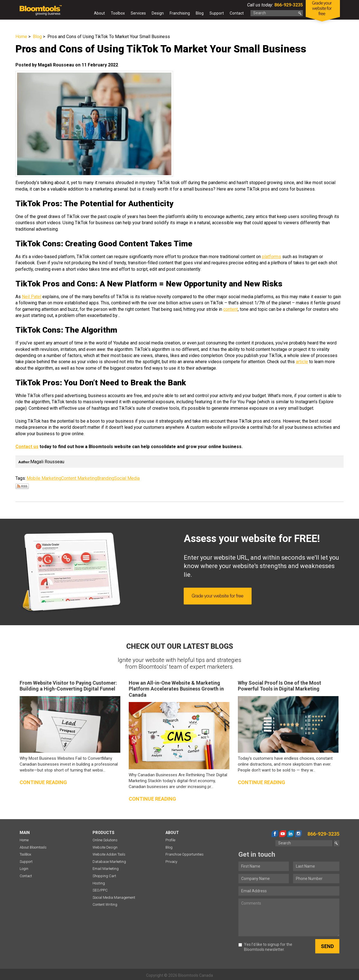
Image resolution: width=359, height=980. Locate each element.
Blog (200, 13)
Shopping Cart (104, 876)
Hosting (99, 883)
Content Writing (105, 904)
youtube (283, 834)
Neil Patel (32, 297)
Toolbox (118, 13)
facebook (275, 834)
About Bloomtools (33, 847)
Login (24, 869)
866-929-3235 (288, 5)
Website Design (105, 847)
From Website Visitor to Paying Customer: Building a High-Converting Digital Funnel (68, 686)
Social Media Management (114, 897)
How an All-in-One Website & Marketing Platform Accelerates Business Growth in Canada (176, 689)
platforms (271, 257)
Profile (170, 840)
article (302, 362)
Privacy (171, 862)
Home (86, 14)
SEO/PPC (100, 890)
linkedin (291, 834)
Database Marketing (109, 862)
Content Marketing (79, 478)
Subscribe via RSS (22, 486)
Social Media (127, 478)
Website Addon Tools (109, 854)
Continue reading (43, 782)
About (99, 13)
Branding (106, 478)
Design (158, 13)
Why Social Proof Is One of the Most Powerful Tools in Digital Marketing (279, 686)
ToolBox (25, 854)
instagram (298, 834)
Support (217, 13)
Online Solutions (105, 840)
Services (138, 13)
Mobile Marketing (44, 478)
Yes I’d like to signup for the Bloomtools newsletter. (265, 947)
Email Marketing (106, 869)
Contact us (27, 447)
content (231, 309)
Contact (237, 13)
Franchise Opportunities (185, 854)
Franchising (180, 13)
